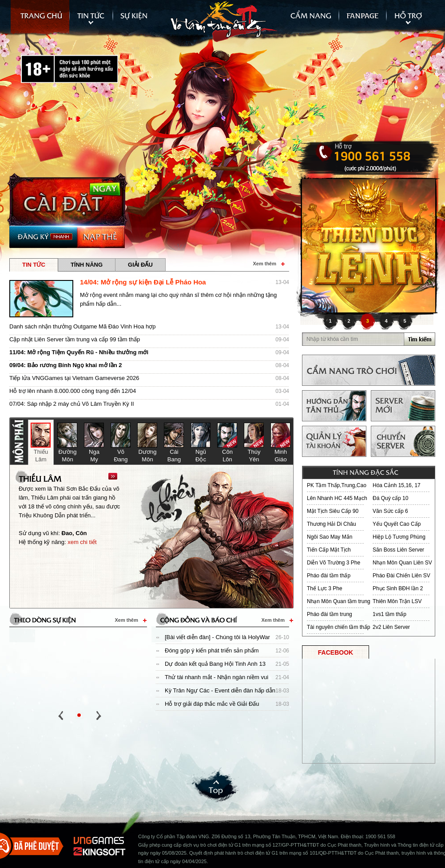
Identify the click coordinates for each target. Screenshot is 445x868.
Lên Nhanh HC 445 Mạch (337, 498)
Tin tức (91, 20)
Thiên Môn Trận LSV (397, 601)
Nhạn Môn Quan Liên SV (402, 563)
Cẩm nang (308, 20)
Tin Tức (34, 265)
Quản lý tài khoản (334, 441)
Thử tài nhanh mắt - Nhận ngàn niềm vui (227, 677)
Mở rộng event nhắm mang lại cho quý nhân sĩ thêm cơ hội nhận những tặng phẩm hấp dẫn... (178, 299)
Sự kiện (138, 20)
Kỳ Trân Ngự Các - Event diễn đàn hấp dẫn (227, 691)
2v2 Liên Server (391, 627)
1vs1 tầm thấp (389, 614)
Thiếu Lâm (45, 477)
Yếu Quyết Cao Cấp (397, 524)
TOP (218, 788)
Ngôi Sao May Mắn (330, 537)
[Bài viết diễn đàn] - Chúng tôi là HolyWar (227, 637)
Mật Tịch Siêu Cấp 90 (333, 511)
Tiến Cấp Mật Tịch (329, 550)
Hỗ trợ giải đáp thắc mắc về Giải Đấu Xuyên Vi (227, 704)
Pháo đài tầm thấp (329, 576)
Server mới (403, 406)
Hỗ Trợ (410, 20)
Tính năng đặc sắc (369, 472)
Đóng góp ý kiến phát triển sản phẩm (227, 651)
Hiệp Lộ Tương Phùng (399, 537)
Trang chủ (40, 20)
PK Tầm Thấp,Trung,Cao (337, 485)
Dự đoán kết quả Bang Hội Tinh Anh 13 (227, 664)
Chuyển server (403, 441)
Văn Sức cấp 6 (390, 511)
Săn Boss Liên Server (398, 550)
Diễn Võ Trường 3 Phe (334, 563)
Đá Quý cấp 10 (390, 498)
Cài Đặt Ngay (68, 200)
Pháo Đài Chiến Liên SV (401, 576)
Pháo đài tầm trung (330, 614)
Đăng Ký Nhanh (43, 237)
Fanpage (363, 20)
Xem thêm (264, 264)
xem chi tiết (82, 542)
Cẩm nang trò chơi (369, 370)
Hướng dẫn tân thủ (334, 406)
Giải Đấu (140, 265)
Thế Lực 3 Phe (325, 588)
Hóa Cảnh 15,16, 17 (397, 485)
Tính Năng (87, 265)
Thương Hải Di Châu (332, 524)
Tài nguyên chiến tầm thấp (338, 627)
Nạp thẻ (101, 237)
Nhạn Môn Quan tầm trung (339, 601)
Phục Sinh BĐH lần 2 (398, 588)
